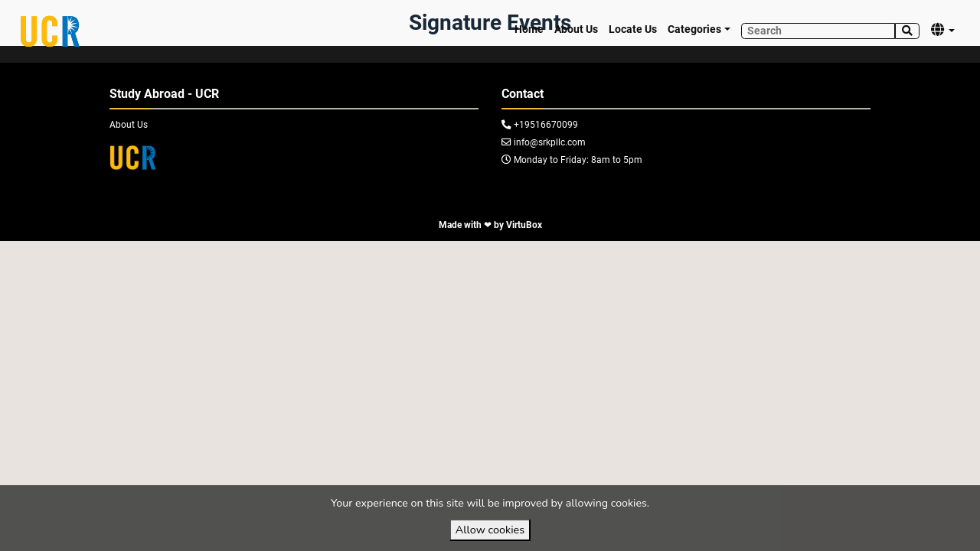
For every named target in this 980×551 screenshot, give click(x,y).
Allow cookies (490, 530)
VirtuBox (524, 225)
